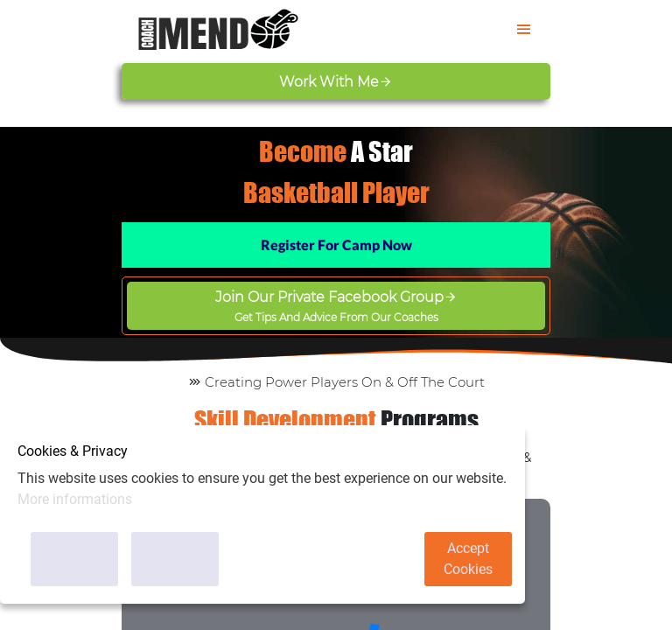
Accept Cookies (468, 559)
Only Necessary (175, 559)
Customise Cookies (75, 559)
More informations (75, 499)
